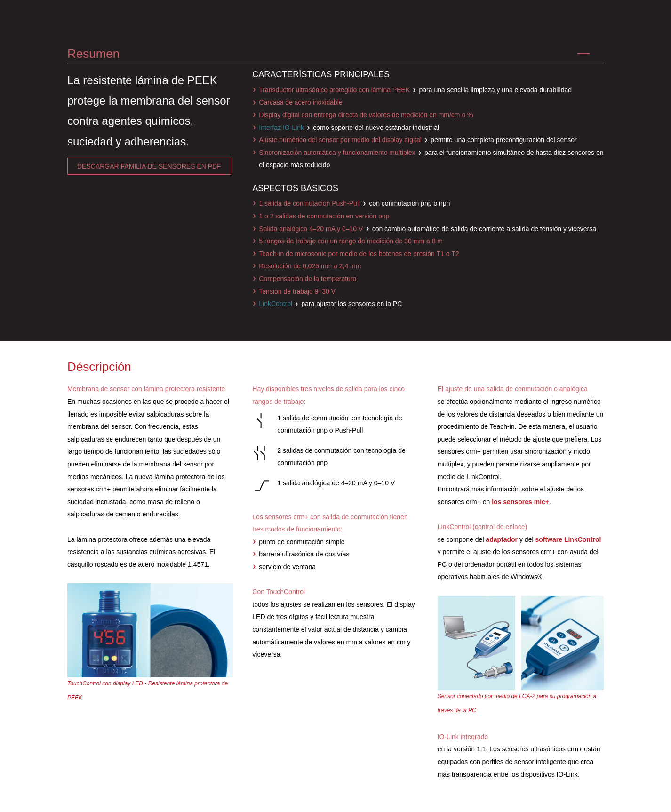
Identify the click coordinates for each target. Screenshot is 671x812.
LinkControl (276, 304)
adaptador (502, 539)
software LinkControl (568, 539)
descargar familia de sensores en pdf (149, 166)
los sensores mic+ (520, 502)
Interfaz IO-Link (281, 128)
